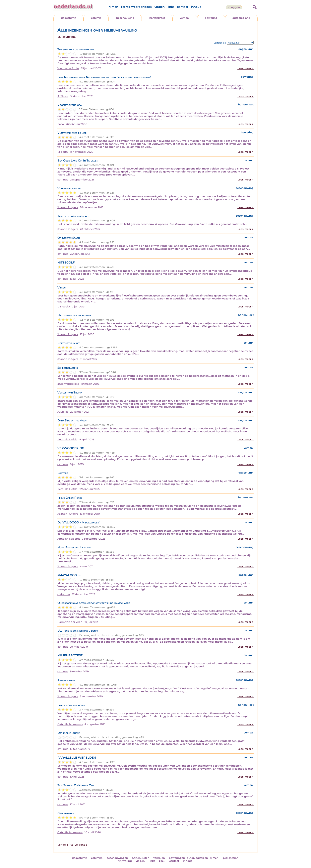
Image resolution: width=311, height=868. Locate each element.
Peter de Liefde (67, 439)
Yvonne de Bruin (68, 68)
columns (97, 858)
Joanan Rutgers (68, 207)
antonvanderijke (68, 384)
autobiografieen (197, 858)
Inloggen (234, 7)
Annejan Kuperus (69, 539)
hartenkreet (157, 18)
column (96, 18)
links (171, 7)
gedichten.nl (231, 858)
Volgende (81, 845)
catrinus (63, 180)
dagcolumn (69, 18)
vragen (160, 7)
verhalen (159, 858)
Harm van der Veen (70, 622)
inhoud (196, 7)
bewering (211, 18)
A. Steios (63, 96)
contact (183, 7)
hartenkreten (141, 858)
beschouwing (125, 18)
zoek (162, 861)
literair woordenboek (136, 7)
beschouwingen (117, 858)
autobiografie (241, 18)
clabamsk (64, 594)
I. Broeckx (64, 307)
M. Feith (63, 152)
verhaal (185, 18)
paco (61, 124)
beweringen (177, 858)
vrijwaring (125, 861)
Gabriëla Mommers (70, 724)
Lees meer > (246, 68)
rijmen (113, 7)
